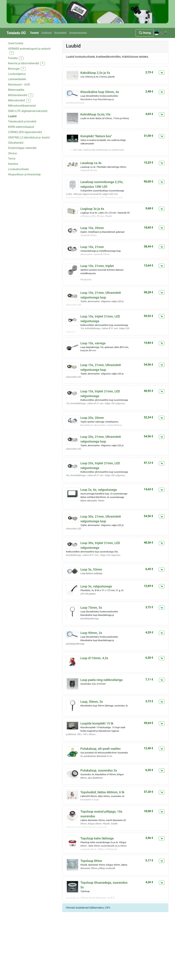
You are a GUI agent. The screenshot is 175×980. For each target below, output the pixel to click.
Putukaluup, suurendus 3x (99, 770)
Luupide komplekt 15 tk (97, 723)
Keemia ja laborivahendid (23, 63)
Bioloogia (14, 69)
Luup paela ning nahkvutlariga (102, 680)
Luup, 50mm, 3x (92, 702)
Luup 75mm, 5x (91, 608)
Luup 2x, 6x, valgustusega (99, 490)
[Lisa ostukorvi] (162, 73)
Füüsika (13, 58)
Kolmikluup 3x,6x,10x (95, 114)
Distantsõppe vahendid (22, 148)
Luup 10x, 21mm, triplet (97, 266)
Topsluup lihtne (91, 861)
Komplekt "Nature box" (96, 136)
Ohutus (12, 153)
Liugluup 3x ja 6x (92, 209)
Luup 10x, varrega (93, 343)
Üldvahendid (16, 143)
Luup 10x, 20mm (92, 228)
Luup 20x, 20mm (92, 418)
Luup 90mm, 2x (91, 633)
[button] (12, 53)
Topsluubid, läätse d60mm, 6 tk (102, 792)
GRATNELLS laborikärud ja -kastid (29, 137)
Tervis (12, 159)
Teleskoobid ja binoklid (22, 121)
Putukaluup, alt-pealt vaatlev (100, 749)
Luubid (12, 116)
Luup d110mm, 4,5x (94, 658)
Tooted (34, 33)
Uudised (47, 33)
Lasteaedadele (17, 79)
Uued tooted (16, 43)
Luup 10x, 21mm (92, 247)
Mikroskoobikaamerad (22, 106)
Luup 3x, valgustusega (96, 586)
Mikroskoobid (16, 100)
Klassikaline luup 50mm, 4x (100, 92)
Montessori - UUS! (19, 85)
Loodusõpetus (17, 74)
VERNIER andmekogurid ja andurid (29, 49)
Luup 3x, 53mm (91, 569)
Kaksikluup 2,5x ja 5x (95, 73)
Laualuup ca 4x (91, 163)
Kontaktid (60, 33)
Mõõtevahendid (18, 95)
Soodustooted (78, 33)
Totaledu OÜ (16, 33)
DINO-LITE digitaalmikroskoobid (28, 111)
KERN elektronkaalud (21, 127)
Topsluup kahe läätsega (97, 838)
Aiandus (13, 164)
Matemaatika (16, 90)
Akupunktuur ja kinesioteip (24, 174)
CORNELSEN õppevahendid (25, 132)
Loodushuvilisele (18, 169)
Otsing (145, 33)
